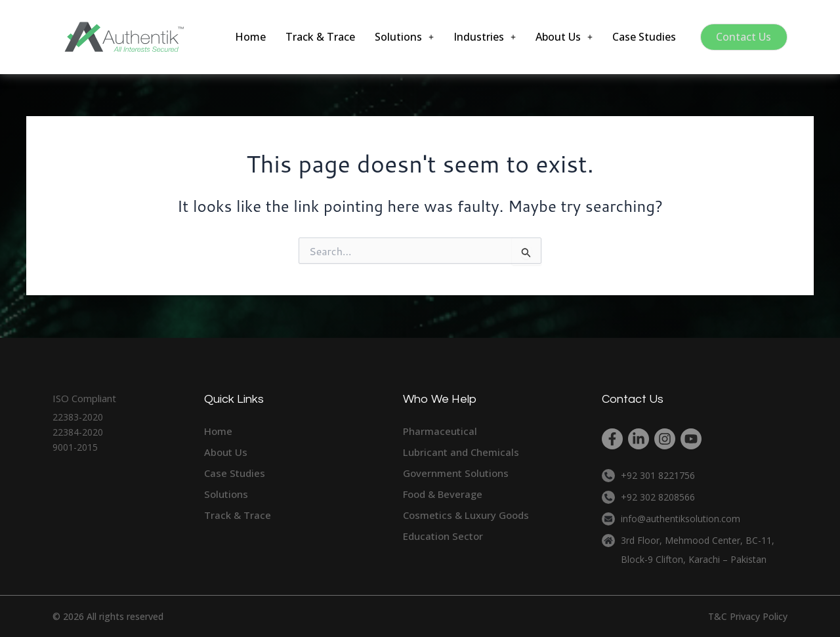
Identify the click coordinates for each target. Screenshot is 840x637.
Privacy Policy (759, 616)
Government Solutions (456, 473)
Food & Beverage (443, 494)
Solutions (402, 37)
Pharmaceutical (440, 431)
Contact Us (744, 37)
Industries (482, 37)
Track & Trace (318, 37)
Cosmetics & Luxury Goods (466, 515)
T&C (718, 616)
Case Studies (641, 37)
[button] (402, 37)
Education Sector (443, 536)
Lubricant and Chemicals (461, 452)
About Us (561, 37)
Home (248, 37)
